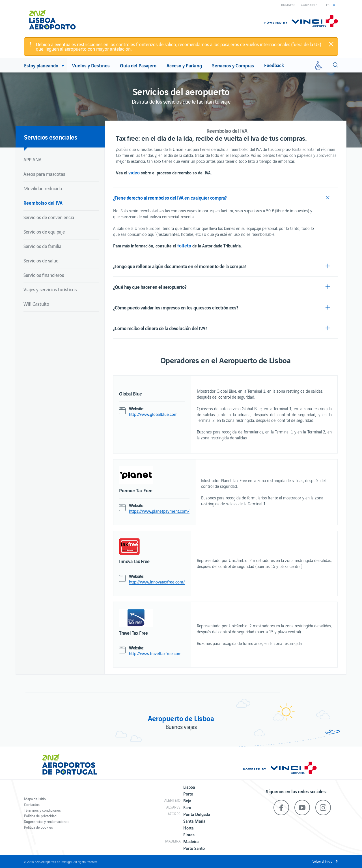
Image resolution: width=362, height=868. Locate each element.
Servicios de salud (41, 260)
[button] (331, 5)
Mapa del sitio (35, 799)
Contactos (32, 804)
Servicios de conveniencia (49, 217)
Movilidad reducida (43, 188)
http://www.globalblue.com (153, 414)
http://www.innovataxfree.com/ (157, 582)
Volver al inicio (322, 861)
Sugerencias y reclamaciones (47, 821)
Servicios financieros (44, 275)
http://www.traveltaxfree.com (155, 653)
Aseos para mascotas (44, 174)
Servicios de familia (42, 246)
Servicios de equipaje (44, 232)
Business (288, 5)
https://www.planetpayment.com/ (159, 511)
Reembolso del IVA (43, 203)
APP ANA (33, 159)
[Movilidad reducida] (319, 65)
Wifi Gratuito (36, 304)
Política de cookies (38, 827)
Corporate (309, 5)
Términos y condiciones (42, 810)
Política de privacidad (40, 816)
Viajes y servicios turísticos (50, 289)
